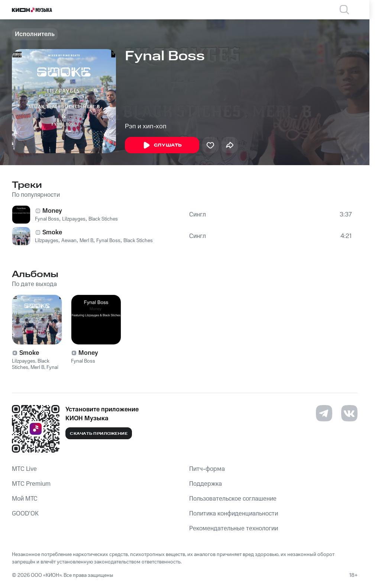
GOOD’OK (25, 514)
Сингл (198, 215)
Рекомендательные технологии (234, 528)
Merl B (86, 241)
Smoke (52, 232)
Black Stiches (103, 219)
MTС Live (24, 469)
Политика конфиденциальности (234, 514)
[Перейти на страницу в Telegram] (324, 413)
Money (52, 211)
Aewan (69, 241)
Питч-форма (207, 469)
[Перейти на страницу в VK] (349, 413)
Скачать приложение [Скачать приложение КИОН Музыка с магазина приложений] (99, 434)
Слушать (162, 145)
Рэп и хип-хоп (146, 126)
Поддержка (206, 484)
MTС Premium (31, 484)
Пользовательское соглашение (233, 499)
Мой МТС (25, 499)
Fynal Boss (47, 219)
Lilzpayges (74, 219)
